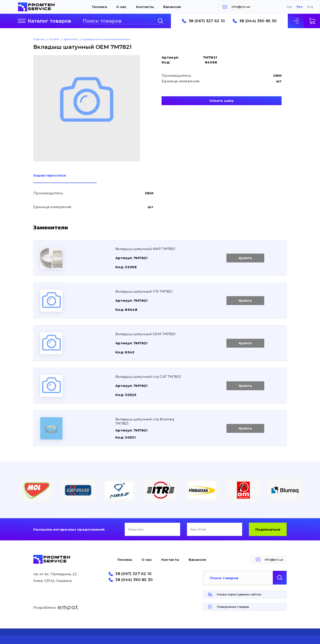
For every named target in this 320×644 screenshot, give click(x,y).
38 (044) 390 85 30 (258, 21)
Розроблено (56, 608)
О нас (121, 7)
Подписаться (268, 529)
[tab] (65, 178)
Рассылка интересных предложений (69, 529)
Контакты (145, 7)
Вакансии (172, 7)
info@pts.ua (241, 7)
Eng (310, 7)
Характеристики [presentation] (50, 176)
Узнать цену (222, 101)
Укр (289, 7)
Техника (99, 7)
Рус (300, 7)
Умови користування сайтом (239, 594)
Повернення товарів (233, 607)
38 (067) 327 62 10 (207, 21)
